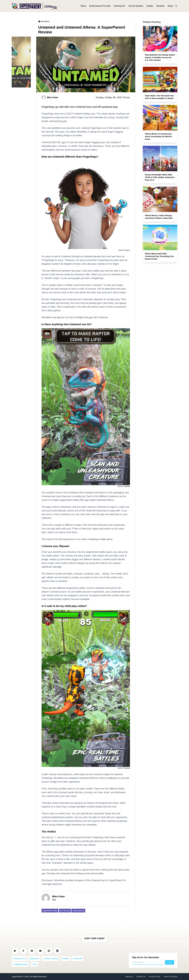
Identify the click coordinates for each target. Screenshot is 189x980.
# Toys (34, 964)
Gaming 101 (119, 6)
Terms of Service (170, 977)
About (170, 6)
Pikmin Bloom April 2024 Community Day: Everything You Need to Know (159, 256)
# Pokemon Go (19, 959)
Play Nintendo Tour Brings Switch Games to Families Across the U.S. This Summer (160, 58)
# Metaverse (34, 959)
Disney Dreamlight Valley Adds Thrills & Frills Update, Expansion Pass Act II (160, 177)
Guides (150, 6)
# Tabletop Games (20, 964)
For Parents (65, 911)
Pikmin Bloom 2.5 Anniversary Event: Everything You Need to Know (158, 136)
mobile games (78, 911)
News (83, 6)
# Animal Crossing (50, 959)
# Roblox (65, 959)
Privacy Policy (155, 977)
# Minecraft (77, 959)
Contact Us (141, 977)
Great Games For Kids (100, 6)
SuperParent (17, 977)
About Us (129, 977)
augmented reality (50, 911)
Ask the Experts (136, 6)
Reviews (160, 6)
